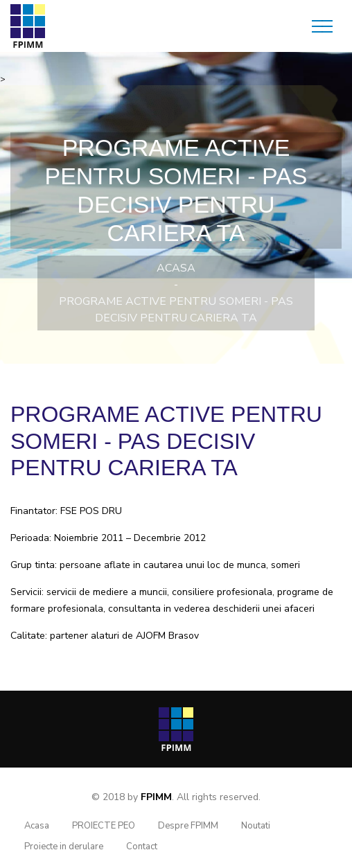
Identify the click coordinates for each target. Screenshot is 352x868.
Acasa (176, 268)
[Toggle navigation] (322, 26)
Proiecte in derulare (64, 847)
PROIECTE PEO (104, 826)
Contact (142, 847)
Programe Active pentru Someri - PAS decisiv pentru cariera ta (176, 310)
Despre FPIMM (188, 826)
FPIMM (156, 797)
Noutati (256, 826)
